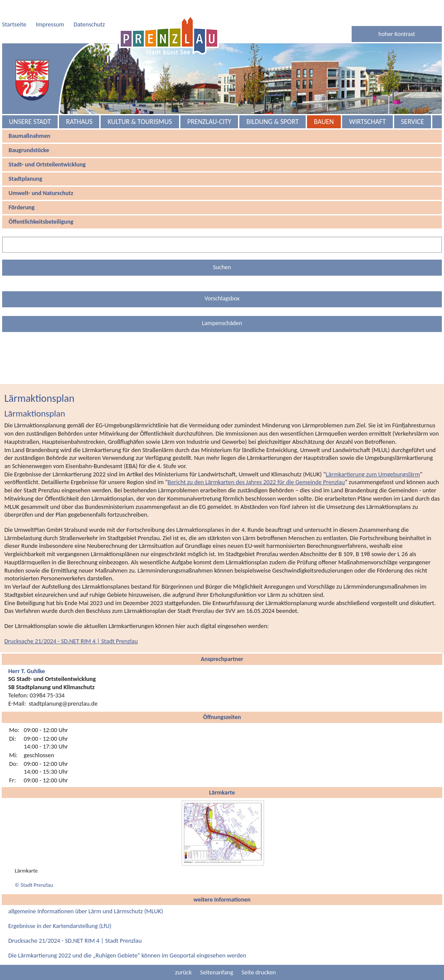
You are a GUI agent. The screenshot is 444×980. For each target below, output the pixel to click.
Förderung (22, 207)
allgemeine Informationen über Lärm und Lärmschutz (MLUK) (86, 911)
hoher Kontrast (397, 34)
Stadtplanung (26, 179)
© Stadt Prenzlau (34, 885)
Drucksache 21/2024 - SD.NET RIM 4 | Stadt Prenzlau (71, 641)
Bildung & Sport (273, 122)
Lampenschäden (222, 323)
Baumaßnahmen (29, 136)
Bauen (324, 122)
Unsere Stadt (30, 122)
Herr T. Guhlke (27, 671)
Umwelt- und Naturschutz (41, 193)
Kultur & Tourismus (140, 122)
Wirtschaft (367, 122)
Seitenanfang (217, 972)
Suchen (222, 267)
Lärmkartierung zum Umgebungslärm (373, 474)
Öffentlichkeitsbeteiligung (41, 222)
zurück (183, 972)
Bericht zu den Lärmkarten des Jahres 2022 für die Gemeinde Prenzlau (256, 482)
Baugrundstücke (29, 150)
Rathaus (79, 122)
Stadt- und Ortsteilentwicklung (47, 164)
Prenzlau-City (209, 122)
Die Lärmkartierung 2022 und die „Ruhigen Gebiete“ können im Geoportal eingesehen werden (127, 955)
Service (413, 122)
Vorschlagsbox (222, 298)
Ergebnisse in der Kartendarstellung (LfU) (60, 926)
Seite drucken (259, 972)
